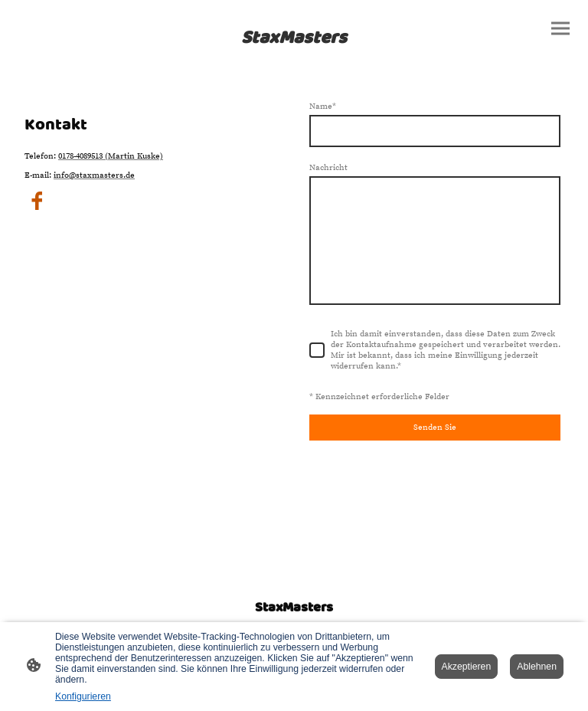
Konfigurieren (83, 696)
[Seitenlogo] (294, 37)
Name (323, 106)
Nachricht (328, 168)
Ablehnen (537, 667)
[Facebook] (37, 201)
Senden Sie (435, 428)
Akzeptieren (467, 667)
